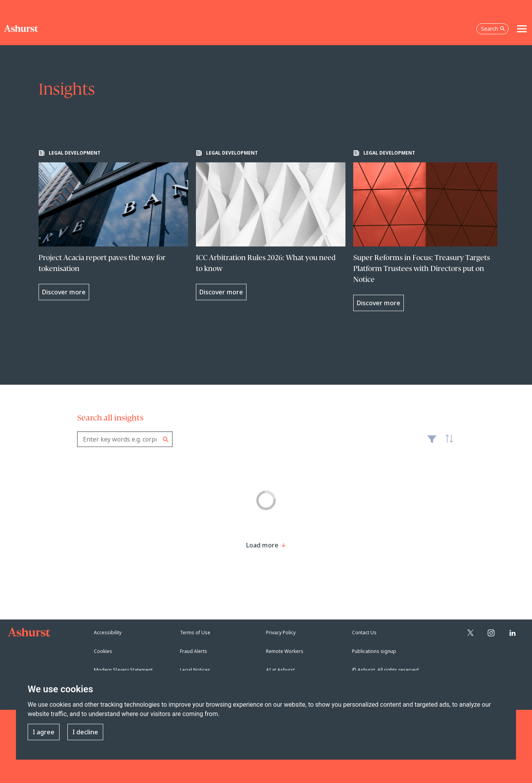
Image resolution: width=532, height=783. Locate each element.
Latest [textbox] (447, 443)
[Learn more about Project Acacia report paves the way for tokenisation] (113, 225)
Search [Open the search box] (493, 29)
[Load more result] (262, 545)
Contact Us (364, 633)
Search (166, 439)
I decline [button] (85, 732)
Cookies (103, 651)
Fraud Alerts (194, 651)
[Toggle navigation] (522, 29)
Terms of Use (195, 633)
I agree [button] (44, 732)
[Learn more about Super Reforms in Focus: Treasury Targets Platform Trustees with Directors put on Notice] (428, 231)
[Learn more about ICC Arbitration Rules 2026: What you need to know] (271, 225)
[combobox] (125, 439)
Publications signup (374, 651)
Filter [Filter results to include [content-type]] (432, 442)
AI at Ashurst (280, 670)
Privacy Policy (281, 633)
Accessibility (108, 633)
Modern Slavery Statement (123, 670)
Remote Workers (285, 651)
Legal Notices (195, 670)
